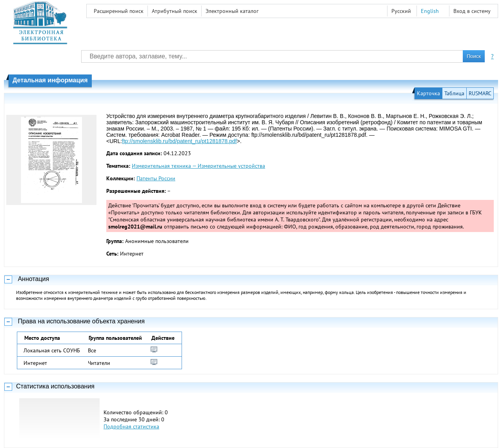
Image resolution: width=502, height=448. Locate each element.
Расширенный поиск (119, 11)
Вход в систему (472, 11)
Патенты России (156, 178)
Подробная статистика (131, 426)
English (430, 11)
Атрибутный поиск (175, 11)
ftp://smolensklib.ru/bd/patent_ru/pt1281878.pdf (179, 141)
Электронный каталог (232, 11)
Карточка (428, 93)
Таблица (454, 93)
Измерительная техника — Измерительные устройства (198, 166)
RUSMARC (480, 93)
